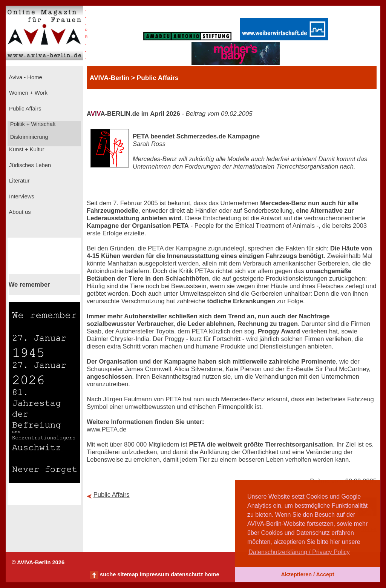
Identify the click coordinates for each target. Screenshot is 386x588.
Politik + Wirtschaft (32, 124)
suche (108, 574)
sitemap (128, 574)
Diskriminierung (28, 137)
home (212, 574)
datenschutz (187, 574)
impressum (155, 574)
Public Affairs (24, 109)
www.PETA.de (106, 429)
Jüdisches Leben (29, 165)
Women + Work (28, 93)
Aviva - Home (25, 77)
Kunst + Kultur (26, 149)
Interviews (21, 197)
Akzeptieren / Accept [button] (307, 574)
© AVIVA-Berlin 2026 (38, 562)
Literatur (18, 181)
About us (19, 212)
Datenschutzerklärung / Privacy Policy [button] (299, 552)
